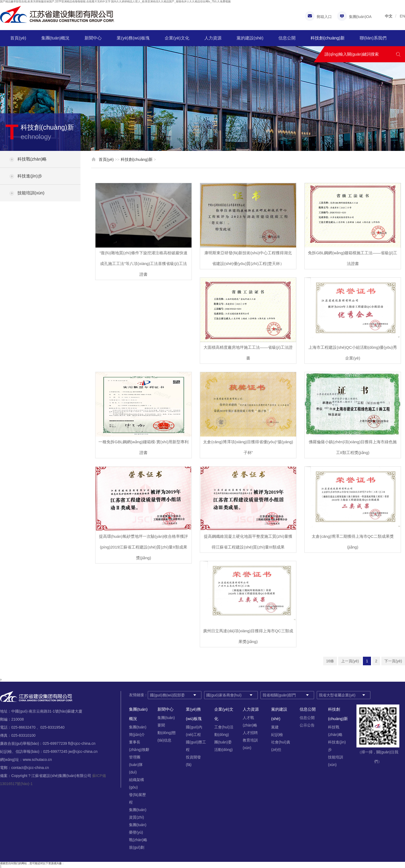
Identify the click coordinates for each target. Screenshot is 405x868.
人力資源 (213, 38)
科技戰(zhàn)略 (32, 159)
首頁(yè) (18, 38)
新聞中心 (93, 38)
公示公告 (307, 725)
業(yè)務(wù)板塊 (133, 38)
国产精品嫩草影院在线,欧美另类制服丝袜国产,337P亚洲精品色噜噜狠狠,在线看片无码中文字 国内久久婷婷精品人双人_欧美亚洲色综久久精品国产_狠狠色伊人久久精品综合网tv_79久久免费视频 (115, 1)
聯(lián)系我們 (373, 38)
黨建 (275, 727)
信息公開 (287, 38)
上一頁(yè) (350, 661)
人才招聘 (250, 733)
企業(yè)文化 (177, 38)
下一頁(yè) (393, 661)
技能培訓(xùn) (31, 193)
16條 (330, 661)
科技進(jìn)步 (30, 176)
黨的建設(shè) (250, 38)
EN (402, 16)
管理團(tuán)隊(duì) (136, 765)
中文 (389, 16)
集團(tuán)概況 (56, 38)
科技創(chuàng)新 (328, 38)
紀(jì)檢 (277, 735)
